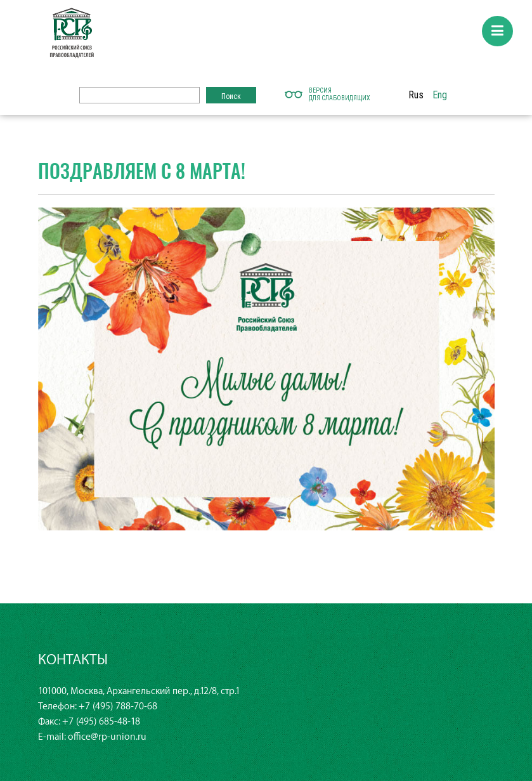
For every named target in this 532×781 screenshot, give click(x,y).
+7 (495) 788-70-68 (118, 706)
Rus (416, 95)
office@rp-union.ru (107, 737)
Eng (440, 95)
